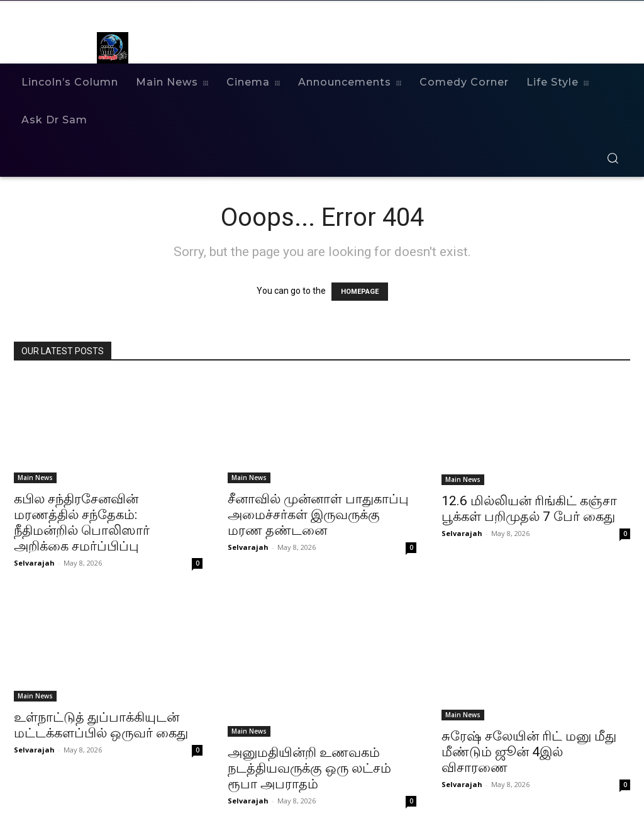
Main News (35, 478)
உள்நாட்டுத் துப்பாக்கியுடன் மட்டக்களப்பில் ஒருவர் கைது (101, 725)
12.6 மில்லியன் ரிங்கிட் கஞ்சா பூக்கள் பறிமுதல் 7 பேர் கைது (529, 509)
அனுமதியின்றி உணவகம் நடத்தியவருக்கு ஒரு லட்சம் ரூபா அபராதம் (309, 768)
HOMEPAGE (360, 292)
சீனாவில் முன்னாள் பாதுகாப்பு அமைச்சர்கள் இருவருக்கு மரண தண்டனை (318, 515)
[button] (613, 158)
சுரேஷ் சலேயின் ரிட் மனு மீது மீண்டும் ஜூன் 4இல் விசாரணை (529, 752)
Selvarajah (34, 563)
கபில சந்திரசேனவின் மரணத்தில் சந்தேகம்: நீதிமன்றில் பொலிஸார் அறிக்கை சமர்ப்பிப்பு (82, 523)
